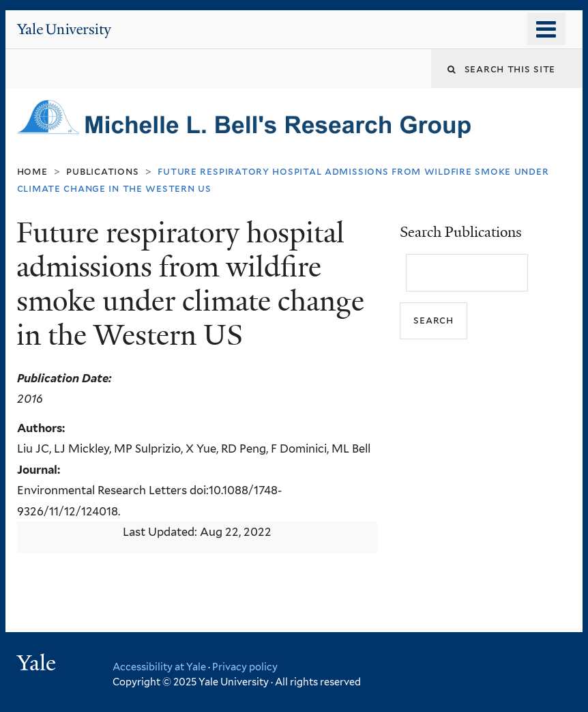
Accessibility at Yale (159, 667)
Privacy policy (245, 667)
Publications (102, 171)
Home (32, 171)
